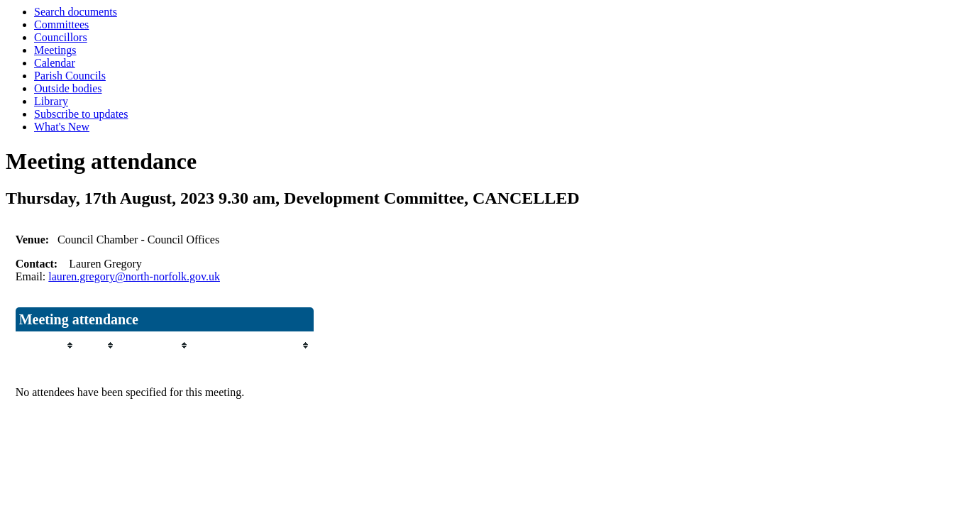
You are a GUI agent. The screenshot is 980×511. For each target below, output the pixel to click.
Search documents (76, 12)
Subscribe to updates (81, 114)
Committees (61, 24)
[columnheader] (46, 345)
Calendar (55, 63)
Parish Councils (70, 76)
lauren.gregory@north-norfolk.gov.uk (134, 276)
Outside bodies (68, 88)
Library (51, 101)
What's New (62, 127)
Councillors (61, 37)
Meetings (55, 50)
